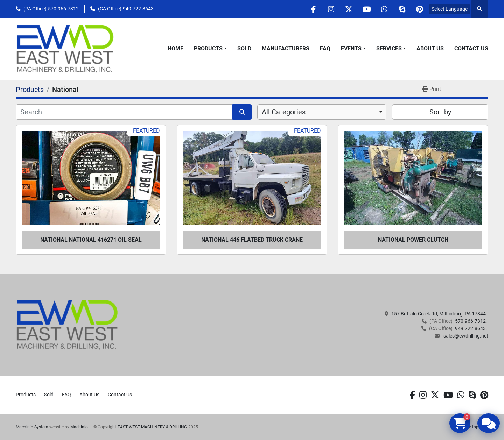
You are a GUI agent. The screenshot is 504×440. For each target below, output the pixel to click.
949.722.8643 (138, 9)
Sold (244, 48)
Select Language (450, 9)
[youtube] (366, 9)
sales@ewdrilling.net (465, 336)
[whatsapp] (384, 9)
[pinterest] (420, 9)
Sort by (440, 112)
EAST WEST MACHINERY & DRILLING (152, 427)
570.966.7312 (63, 9)
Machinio (79, 427)
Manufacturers (286, 48)
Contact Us (471, 48)
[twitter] (348, 9)
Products (208, 48)
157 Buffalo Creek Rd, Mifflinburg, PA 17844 (439, 314)
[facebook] (313, 9)
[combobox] (322, 112)
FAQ (325, 48)
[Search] (124, 112)
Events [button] (351, 48)
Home (176, 48)
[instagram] (330, 9)
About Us (430, 48)
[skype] (402, 9)
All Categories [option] (284, 112)
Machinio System (32, 427)
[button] (210, 49)
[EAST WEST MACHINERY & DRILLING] (67, 325)
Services (389, 48)
